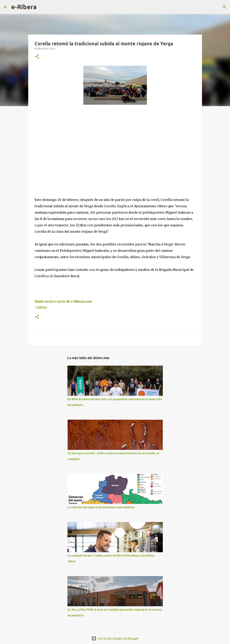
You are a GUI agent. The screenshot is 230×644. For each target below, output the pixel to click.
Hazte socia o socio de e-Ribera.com (63, 301)
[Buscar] (42, 7)
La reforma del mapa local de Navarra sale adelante (101, 507)
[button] (37, 57)
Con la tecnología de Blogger (115, 638)
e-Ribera (24, 7)
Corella (41, 307)
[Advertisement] (64, 144)
